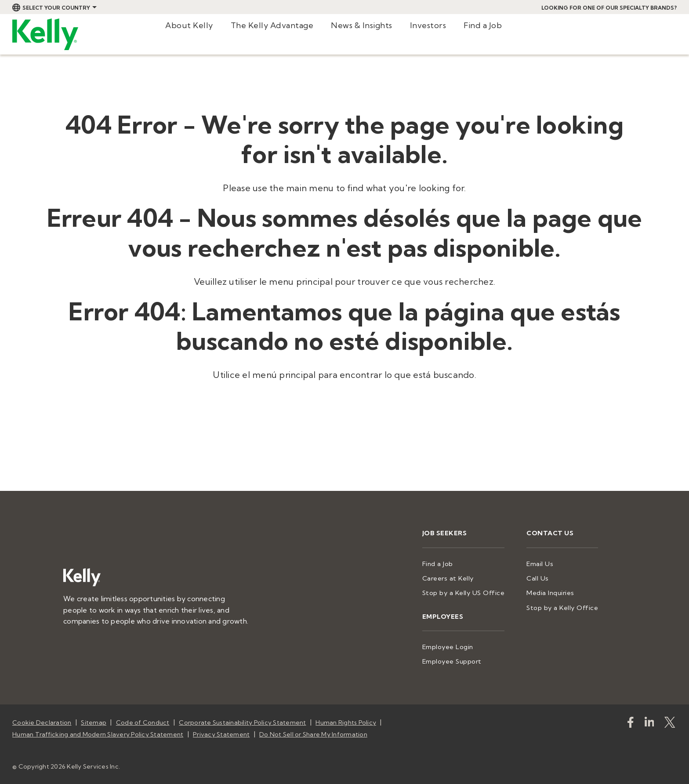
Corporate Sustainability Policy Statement (242, 719)
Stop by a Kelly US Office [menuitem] (469, 592)
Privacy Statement (221, 730)
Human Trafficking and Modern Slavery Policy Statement (98, 730)
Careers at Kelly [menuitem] (455, 577)
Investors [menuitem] (428, 25)
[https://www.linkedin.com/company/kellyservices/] (651, 721)
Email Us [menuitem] (543, 563)
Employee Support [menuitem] (459, 659)
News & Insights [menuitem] (362, 25)
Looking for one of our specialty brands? (609, 8)
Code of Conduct (143, 719)
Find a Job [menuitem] (483, 25)
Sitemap (94, 719)
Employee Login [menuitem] (455, 645)
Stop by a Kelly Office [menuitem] (564, 606)
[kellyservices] (632, 721)
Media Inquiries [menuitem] (553, 592)
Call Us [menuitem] (540, 577)
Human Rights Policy (346, 719)
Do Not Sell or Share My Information (313, 730)
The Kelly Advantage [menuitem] (272, 25)
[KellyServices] (671, 721)
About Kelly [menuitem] (189, 25)
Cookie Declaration (42, 719)
